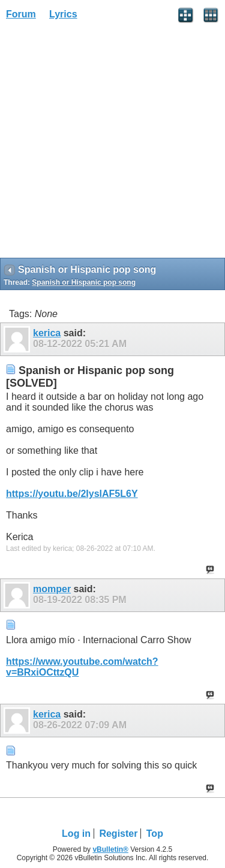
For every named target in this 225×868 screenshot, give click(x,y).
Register (118, 834)
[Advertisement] (112, 143)
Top (155, 834)
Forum (21, 14)
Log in (76, 834)
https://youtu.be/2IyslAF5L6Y (72, 494)
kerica (47, 333)
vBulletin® (110, 849)
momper (52, 589)
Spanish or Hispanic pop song (84, 282)
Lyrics (63, 14)
